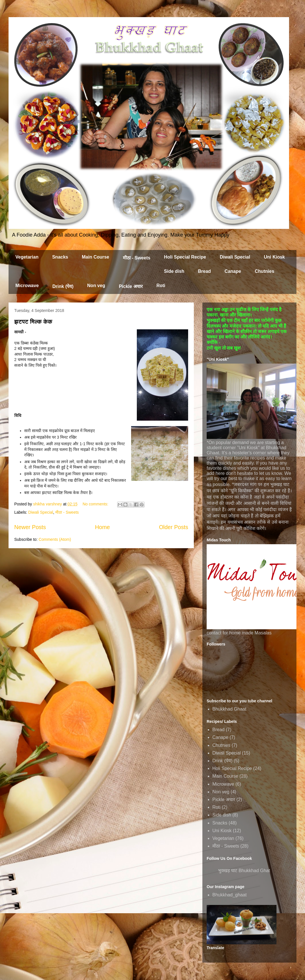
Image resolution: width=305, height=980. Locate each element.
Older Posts (174, 527)
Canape (233, 271)
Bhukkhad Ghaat (229, 709)
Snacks (60, 257)
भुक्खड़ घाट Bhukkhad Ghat (244, 871)
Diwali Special (235, 257)
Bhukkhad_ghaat (229, 895)
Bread (204, 271)
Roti (161, 286)
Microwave (27, 286)
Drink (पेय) (63, 286)
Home (102, 527)
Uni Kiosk (274, 257)
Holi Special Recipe (185, 257)
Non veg (96, 286)
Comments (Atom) (55, 539)
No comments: (96, 504)
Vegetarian (27, 257)
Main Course (95, 257)
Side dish (174, 271)
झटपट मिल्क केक (33, 322)
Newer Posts (30, 527)
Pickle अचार (131, 286)
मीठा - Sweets (137, 258)
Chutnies (265, 271)
